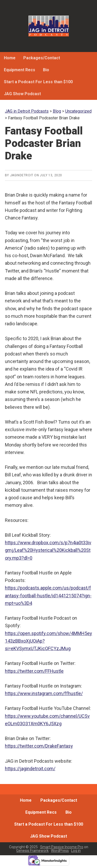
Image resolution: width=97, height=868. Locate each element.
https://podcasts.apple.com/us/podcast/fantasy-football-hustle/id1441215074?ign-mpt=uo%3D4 (48, 595)
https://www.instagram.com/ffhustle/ (44, 693)
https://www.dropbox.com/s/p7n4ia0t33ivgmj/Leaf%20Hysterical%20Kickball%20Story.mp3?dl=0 (48, 550)
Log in (76, 851)
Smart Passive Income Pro (62, 847)
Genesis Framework (32, 851)
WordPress (60, 851)
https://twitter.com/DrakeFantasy (39, 746)
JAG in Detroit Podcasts (49, 26)
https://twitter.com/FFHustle (34, 671)
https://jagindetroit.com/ (30, 769)
